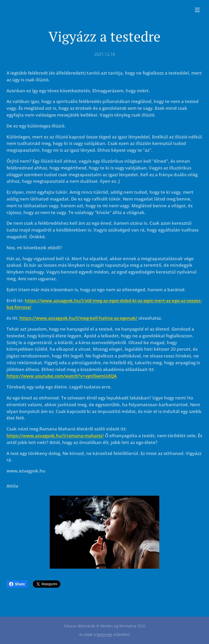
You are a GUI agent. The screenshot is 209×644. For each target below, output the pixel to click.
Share (17, 584)
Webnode (104, 634)
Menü (197, 10)
